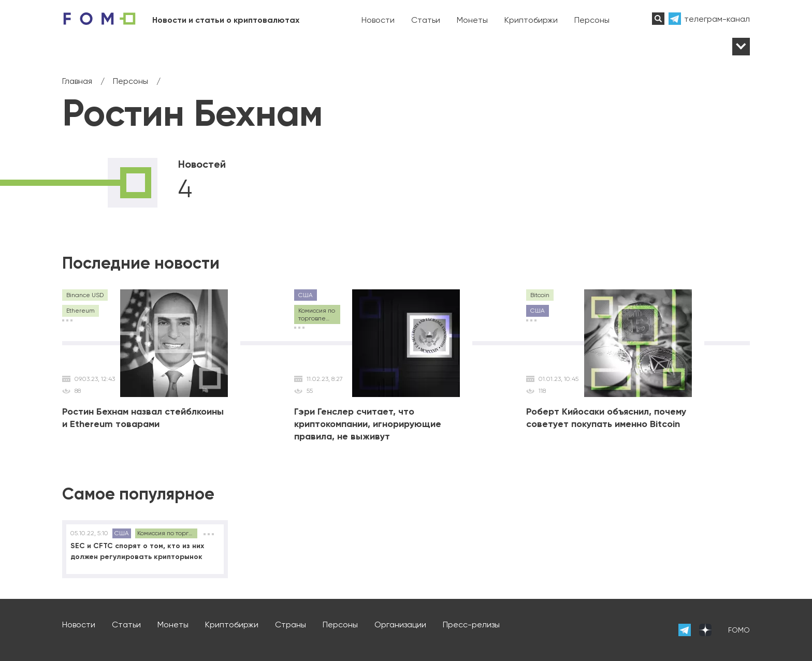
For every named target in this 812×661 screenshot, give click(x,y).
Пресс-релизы (471, 625)
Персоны (592, 20)
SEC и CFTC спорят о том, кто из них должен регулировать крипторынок (137, 551)
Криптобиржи (531, 20)
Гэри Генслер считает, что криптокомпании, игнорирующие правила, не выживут (368, 424)
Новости (378, 20)
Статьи (426, 20)
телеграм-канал (717, 19)
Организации (400, 625)
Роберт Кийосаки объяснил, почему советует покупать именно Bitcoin (606, 418)
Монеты (472, 20)
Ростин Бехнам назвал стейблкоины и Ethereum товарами (143, 418)
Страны (291, 625)
